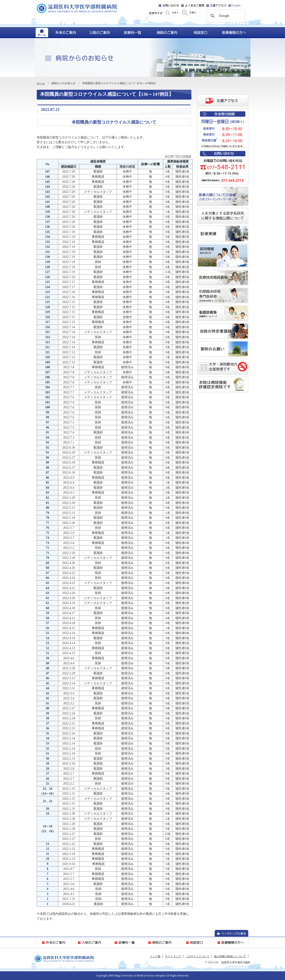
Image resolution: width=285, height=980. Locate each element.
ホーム (41, 83)
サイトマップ (173, 956)
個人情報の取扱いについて (230, 956)
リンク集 (155, 956)
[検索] (225, 16)
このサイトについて (197, 956)
